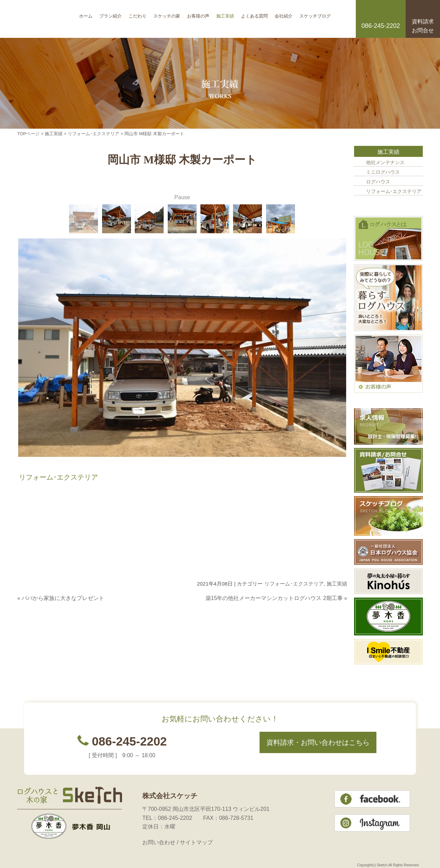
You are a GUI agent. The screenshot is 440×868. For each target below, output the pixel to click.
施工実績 (225, 14)
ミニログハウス (383, 172)
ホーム (86, 14)
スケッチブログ (315, 14)
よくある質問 (254, 14)
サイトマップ (196, 842)
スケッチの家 (167, 14)
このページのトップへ (330, 612)
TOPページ (29, 134)
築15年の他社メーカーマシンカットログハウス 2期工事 (274, 598)
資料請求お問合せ (423, 26)
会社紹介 (284, 14)
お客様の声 (198, 14)
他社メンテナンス (385, 162)
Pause (182, 197)
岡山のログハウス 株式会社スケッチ (46, 19)
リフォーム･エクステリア (93, 134)
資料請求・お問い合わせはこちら (318, 742)
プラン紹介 (111, 14)
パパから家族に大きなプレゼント (63, 598)
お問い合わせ (159, 842)
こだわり (137, 14)
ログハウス (378, 182)
